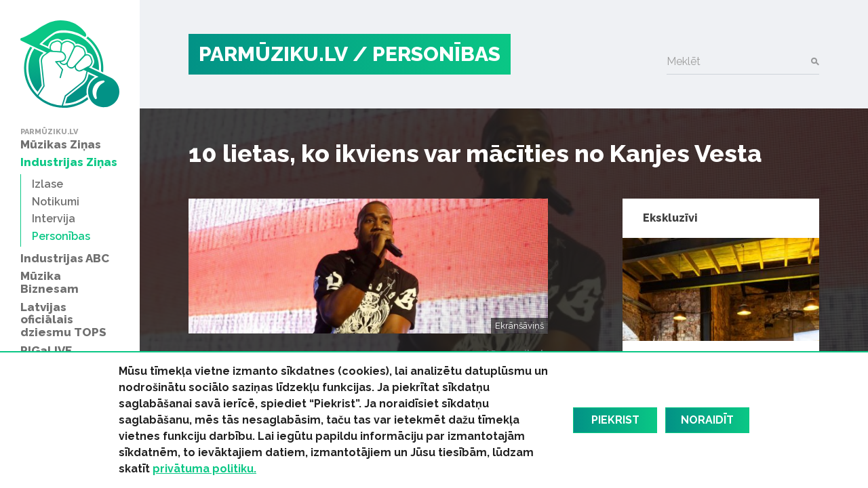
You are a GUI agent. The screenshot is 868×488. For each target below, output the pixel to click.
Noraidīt (707, 420)
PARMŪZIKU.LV (273, 54)
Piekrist (615, 420)
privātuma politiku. (204, 469)
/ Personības (427, 54)
